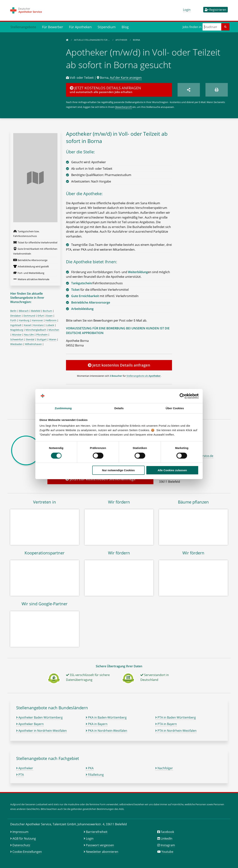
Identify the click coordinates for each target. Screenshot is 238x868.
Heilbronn (51, 320)
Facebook (167, 832)
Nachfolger (164, 768)
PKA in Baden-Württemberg (106, 717)
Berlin (13, 311)
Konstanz (38, 325)
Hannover (37, 320)
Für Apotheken (80, 27)
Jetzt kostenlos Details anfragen (119, 365)
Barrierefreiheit (97, 832)
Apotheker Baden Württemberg (39, 717)
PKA (90, 768)
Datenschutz (21, 845)
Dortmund (29, 316)
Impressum (20, 832)
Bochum (47, 311)
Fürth (13, 320)
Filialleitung (95, 775)
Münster (17, 335)
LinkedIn (167, 838)
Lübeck (50, 325)
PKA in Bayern (97, 724)
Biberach (24, 311)
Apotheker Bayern (30, 724)
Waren (53, 339)
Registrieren (216, 10)
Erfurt (41, 316)
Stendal (30, 339)
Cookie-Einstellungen (27, 852)
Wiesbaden (16, 344)
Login (187, 10)
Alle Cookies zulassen (172, 470)
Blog (125, 27)
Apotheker (122, 40)
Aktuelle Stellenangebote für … (92, 40)
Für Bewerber (53, 27)
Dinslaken (16, 316)
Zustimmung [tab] (63, 408)
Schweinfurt (17, 339)
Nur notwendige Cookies (118, 470)
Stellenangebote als (144, 376)
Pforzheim (42, 335)
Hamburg (24, 320)
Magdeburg (17, 330)
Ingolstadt (16, 325)
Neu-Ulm (29, 335)
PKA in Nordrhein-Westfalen (106, 731)
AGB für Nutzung (24, 838)
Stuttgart (42, 339)
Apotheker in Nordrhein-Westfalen (41, 731)
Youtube (167, 852)
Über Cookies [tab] (175, 408)
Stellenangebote (23, 27)
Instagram (168, 845)
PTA (20, 775)
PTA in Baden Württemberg (176, 717)
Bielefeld (36, 311)
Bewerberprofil (124, 107)
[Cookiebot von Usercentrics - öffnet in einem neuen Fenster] (182, 396)
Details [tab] (119, 408)
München (54, 330)
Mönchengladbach (36, 330)
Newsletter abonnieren (102, 852)
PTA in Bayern (166, 724)
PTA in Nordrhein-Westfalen (176, 731)
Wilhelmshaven (33, 344)
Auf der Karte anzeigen (126, 78)
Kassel (27, 325)
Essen (49, 316)
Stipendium (107, 27)
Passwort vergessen (100, 845)
